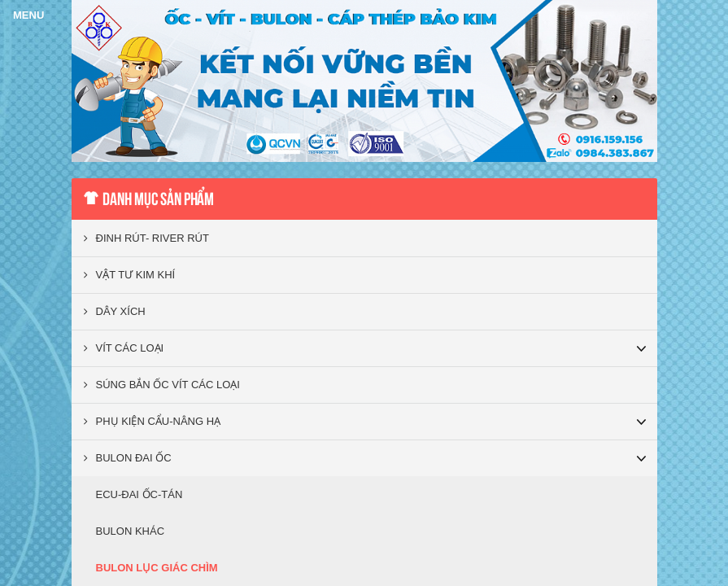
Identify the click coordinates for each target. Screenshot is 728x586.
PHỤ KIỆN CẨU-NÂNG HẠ (153, 421)
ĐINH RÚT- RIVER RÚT (146, 238)
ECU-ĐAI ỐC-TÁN (139, 494)
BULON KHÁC (131, 531)
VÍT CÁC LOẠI (124, 348)
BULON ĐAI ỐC (128, 458)
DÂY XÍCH (115, 311)
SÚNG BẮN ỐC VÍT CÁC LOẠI (162, 385)
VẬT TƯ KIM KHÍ (130, 275)
